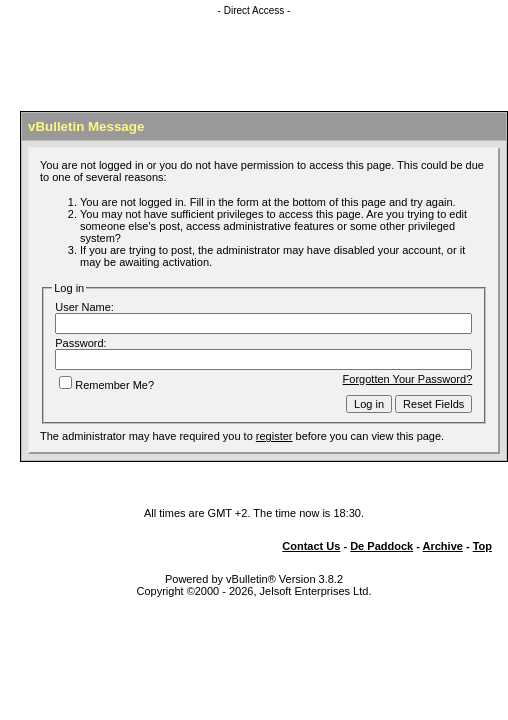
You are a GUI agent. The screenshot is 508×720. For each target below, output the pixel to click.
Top (482, 546)
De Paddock (381, 546)
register (274, 436)
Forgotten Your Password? (408, 379)
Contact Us (311, 546)
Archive (443, 546)
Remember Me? (106, 385)
